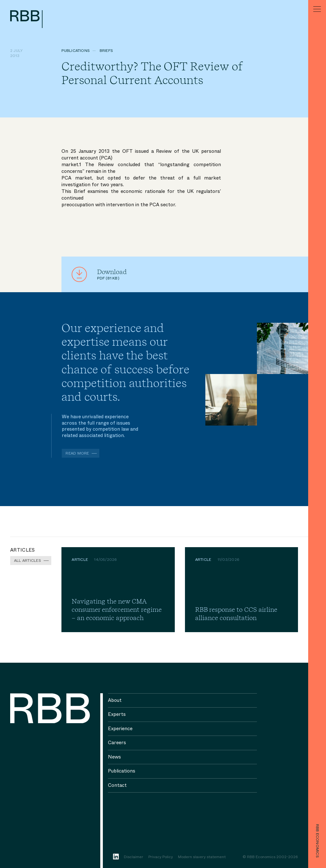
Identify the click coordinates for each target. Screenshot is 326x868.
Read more (77, 453)
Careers (117, 743)
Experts (117, 714)
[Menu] (317, 9)
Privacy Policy (161, 857)
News (114, 757)
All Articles (28, 561)
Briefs (106, 51)
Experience (120, 729)
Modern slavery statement (202, 857)
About (115, 700)
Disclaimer (134, 857)
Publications (76, 51)
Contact (117, 785)
